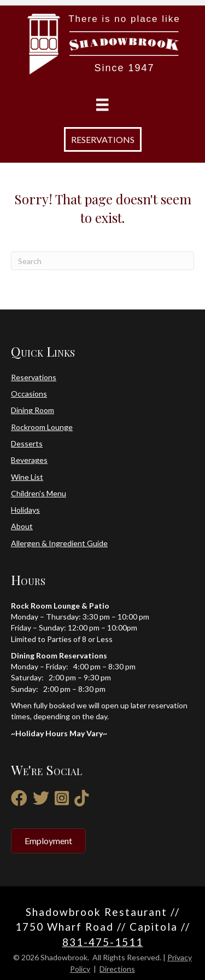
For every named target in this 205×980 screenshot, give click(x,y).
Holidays (25, 510)
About (22, 526)
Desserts (27, 443)
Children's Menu (39, 493)
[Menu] (102, 105)
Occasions (29, 394)
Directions (117, 969)
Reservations (34, 377)
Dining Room (33, 410)
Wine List (27, 477)
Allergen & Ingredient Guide (59, 543)
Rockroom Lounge (42, 427)
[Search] (102, 261)
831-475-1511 (103, 942)
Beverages (29, 460)
